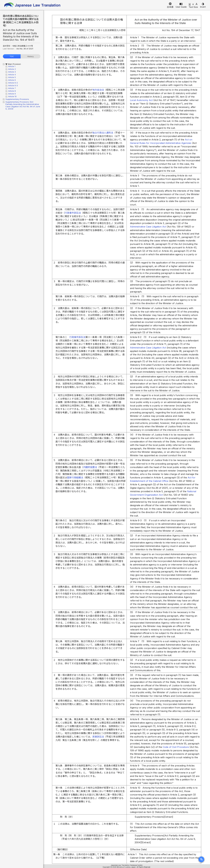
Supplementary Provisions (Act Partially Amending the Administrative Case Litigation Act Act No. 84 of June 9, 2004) (23, 105)
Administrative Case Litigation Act (148, 227)
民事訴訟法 (98, 737)
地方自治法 (98, 90)
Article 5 (12, 77)
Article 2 (12, 69)
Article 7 (12, 88)
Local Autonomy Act (141, 100)
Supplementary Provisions (17, 99)
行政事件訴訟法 (73, 213)
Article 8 (12, 91)
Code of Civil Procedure (176, 747)
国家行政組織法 (75, 478)
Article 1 (12, 66)
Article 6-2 (13, 83)
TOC (12, 56)
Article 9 (12, 94)
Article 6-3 (13, 85)
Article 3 (12, 72)
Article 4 (12, 75)
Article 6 (12, 80)
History (30, 56)
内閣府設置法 (90, 467)
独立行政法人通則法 (103, 133)
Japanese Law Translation (32, 5)
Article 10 (12, 96)
